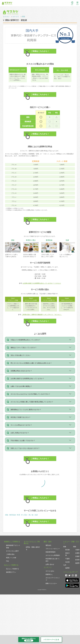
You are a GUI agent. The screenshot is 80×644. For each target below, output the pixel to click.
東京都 (67, 550)
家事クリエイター (51, 583)
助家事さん (49, 574)
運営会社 (48, 545)
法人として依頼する (12, 569)
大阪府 (77, 550)
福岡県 (67, 568)
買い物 (31, 515)
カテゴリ (16, 17)
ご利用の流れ (10, 554)
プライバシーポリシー (53, 549)
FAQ (7, 561)
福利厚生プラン (11, 572)
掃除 (23, 17)
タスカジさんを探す (12, 551)
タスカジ (6, 17)
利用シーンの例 (11, 558)
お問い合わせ (50, 564)
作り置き (24, 515)
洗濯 (36, 515)
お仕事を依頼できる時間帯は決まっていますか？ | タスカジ (42, 283)
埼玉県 (67, 562)
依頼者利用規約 (51, 552)
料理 (18, 515)
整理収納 (13, 515)
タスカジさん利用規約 (53, 555)
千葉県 (67, 559)
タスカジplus (50, 571)
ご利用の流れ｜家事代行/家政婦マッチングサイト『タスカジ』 (42, 315)
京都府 (77, 556)
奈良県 (77, 560)
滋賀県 (77, 563)
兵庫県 (77, 553)
